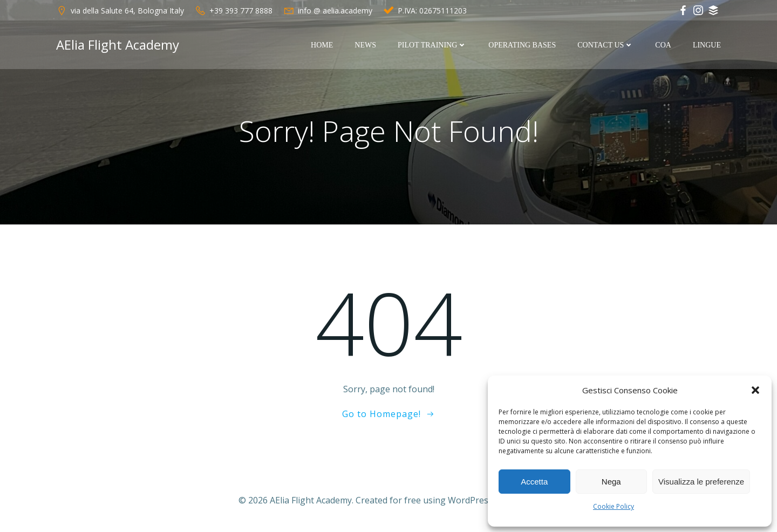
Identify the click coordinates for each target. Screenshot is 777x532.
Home (322, 45)
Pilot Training (432, 45)
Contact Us (605, 45)
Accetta (534, 482)
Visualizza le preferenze (701, 482)
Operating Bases (522, 45)
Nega (611, 482)
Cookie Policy (614, 506)
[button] (755, 390)
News (365, 45)
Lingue (707, 45)
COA (663, 45)
